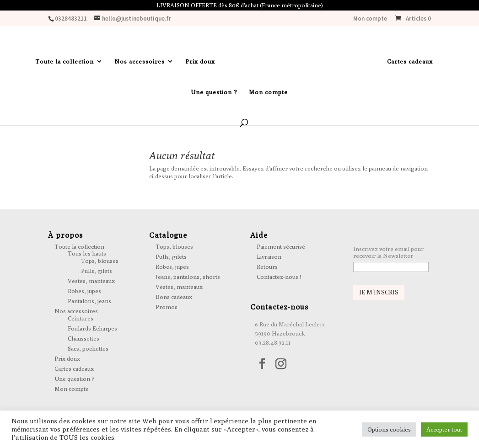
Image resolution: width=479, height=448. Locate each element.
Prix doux (200, 61)
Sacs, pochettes (88, 348)
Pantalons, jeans (89, 301)
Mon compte (370, 19)
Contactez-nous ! (279, 277)
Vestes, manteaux (91, 281)
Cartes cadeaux (410, 61)
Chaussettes (83, 338)
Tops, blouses (100, 261)
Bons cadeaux (174, 297)
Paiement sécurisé (281, 246)
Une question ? (214, 92)
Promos (167, 307)
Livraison (269, 256)
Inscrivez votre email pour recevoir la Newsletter (388, 252)
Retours (267, 267)
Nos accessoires (140, 61)
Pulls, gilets (97, 271)
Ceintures (81, 318)
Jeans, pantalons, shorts (188, 277)
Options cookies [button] (389, 429)
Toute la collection (65, 61)
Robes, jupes (84, 291)
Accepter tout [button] (444, 429)
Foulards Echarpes (92, 328)
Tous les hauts (87, 253)
